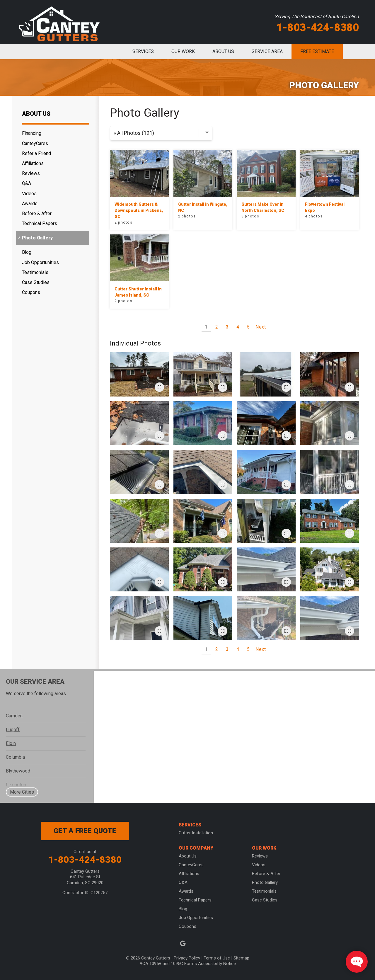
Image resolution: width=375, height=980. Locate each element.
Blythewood (18, 771)
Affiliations (33, 163)
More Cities (22, 792)
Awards (30, 204)
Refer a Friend (36, 153)
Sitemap (241, 958)
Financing (32, 133)
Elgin (11, 743)
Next (261, 327)
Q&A (27, 183)
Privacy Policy (187, 958)
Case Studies (36, 282)
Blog (27, 252)
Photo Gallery (37, 238)
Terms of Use (217, 958)
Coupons (31, 292)
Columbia (15, 757)
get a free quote (85, 831)
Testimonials (35, 272)
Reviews (31, 173)
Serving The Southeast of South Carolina (317, 17)
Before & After (37, 213)
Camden (14, 716)
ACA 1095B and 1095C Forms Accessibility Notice (188, 964)
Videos (29, 194)
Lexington (16, 785)
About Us (36, 114)
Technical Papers (40, 223)
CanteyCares (35, 143)
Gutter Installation (196, 833)
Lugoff (13, 730)
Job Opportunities (40, 262)
